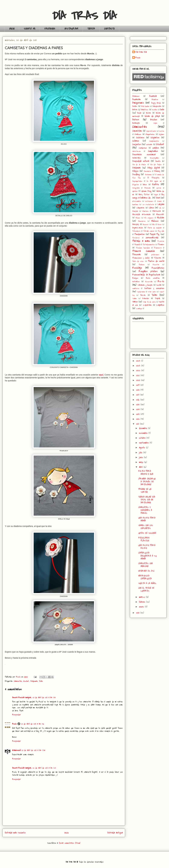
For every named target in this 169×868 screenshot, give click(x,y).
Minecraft (160, 214)
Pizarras (161, 241)
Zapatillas (147, 305)
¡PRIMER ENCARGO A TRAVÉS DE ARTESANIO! (147, 482)
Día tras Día (141, 52)
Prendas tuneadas (143, 248)
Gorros (135, 191)
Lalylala (161, 204)
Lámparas (140, 208)
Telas (41, 681)
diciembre (143, 428)
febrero (143, 602)
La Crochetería (148, 205)
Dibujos (135, 171)
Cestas (162, 131)
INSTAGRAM (71, 29)
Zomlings (139, 309)
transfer (146, 298)
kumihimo (135, 205)
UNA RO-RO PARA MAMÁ (147, 519)
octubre (143, 438)
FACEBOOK (50, 29)
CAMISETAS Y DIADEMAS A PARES (145, 510)
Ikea (158, 198)
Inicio (67, 833)
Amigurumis (138, 103)
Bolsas (149, 113)
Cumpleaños (153, 151)
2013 (138, 414)
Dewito (158, 161)
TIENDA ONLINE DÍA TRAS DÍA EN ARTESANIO (147, 500)
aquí (101, 375)
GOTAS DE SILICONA (147, 533)
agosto (142, 448)
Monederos (142, 221)
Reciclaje (137, 268)
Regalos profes (148, 271)
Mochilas (161, 218)
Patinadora (136, 231)
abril (141, 467)
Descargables (154, 158)
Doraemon (148, 175)
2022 (139, 370)
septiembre (144, 443)
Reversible (149, 282)
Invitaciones (149, 201)
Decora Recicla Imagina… (22, 697)
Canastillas (137, 131)
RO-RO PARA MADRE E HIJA (146, 473)
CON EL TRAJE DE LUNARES (146, 589)
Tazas (143, 295)
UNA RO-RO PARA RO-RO (147, 547)
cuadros (156, 148)
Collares (136, 141)
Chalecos (138, 134)
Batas (135, 110)
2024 (139, 361)
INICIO (12, 29)
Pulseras (158, 258)
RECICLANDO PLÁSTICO (144, 539)
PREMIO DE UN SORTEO (145, 491)
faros (145, 185)
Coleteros (140, 138)
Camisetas (18, 681)
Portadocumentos (149, 245)
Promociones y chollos (141, 258)
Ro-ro (161, 281)
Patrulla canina (149, 231)
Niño (153, 225)
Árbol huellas (145, 106)
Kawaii (159, 201)
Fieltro (155, 184)
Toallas (135, 299)
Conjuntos (137, 144)
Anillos (135, 106)
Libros (151, 208)
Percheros (136, 238)
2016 (138, 400)
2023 (139, 366)
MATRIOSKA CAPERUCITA (145, 577)
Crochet (26, 681)
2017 (138, 395)
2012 (138, 419)
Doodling (136, 174)
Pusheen (142, 265)
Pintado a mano (141, 241)
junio (141, 457)
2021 (138, 375)
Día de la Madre (139, 165)
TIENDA (91, 29)
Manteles (146, 211)
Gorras (159, 188)
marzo (142, 597)
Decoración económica (144, 154)
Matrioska (157, 211)
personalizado (152, 238)
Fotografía (136, 188)
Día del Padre (156, 165)
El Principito (153, 178)
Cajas (155, 123)
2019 (138, 385)
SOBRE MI (29, 29)
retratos (136, 282)
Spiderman (141, 292)
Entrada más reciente (15, 833)
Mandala (135, 211)
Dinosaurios (147, 171)
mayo (142, 462)
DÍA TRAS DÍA (85, 16)
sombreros (136, 289)
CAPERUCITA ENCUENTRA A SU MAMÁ (147, 556)
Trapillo (158, 298)
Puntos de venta (156, 261)
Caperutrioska (151, 131)
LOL (160, 208)
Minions (138, 218)
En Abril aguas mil (154, 181)
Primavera (158, 248)
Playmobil (137, 245)
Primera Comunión (144, 251)
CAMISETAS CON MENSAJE (146, 565)
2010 (138, 613)
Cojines (161, 134)
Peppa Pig (155, 234)
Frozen (147, 188)
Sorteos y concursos (154, 288)
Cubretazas (136, 151)
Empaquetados (137, 181)
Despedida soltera (141, 161)
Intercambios (137, 201)
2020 (139, 380)
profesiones (155, 255)
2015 (138, 405)
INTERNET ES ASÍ (146, 571)
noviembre (144, 433)
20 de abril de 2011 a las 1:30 (44, 697)
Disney (157, 171)
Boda (139, 113)
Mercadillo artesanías (142, 214)
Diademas (34, 681)
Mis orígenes (149, 218)
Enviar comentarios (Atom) (70, 843)
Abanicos (136, 96)
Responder (16, 715)
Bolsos (136, 119)
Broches (154, 120)
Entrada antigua (115, 833)
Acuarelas (136, 99)
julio (141, 453)
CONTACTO (109, 29)
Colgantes (155, 138)
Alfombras (155, 100)
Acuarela (153, 96)
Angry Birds (156, 103)
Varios (135, 302)
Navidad (136, 224)
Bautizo (145, 110)
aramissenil (16, 750)
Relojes (135, 278)
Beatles (155, 110)
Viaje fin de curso (149, 302)
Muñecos (155, 221)
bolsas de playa (152, 116)
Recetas (156, 265)
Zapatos (160, 305)
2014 (138, 409)
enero (142, 607)
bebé (162, 110)
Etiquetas (136, 185)
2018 (138, 390)
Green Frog (146, 191)
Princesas (136, 254)
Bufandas (136, 123)
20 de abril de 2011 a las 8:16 (33, 724)
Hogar (156, 195)
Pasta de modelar (155, 228)
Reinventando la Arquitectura (146, 275)
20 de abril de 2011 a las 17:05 (33, 750)
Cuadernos (143, 148)
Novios (160, 225)
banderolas (157, 106)
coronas (149, 144)
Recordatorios (158, 268)
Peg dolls (161, 231)
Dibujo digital (154, 168)
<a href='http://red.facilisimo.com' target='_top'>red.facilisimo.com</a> (149, 77)
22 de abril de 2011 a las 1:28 (44, 768)
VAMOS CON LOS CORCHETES (146, 527)
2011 (138, 424)
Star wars (152, 292)
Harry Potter (144, 195)
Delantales (137, 158)
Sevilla (159, 285)
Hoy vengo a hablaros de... (148, 196)
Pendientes (140, 234)
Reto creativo (153, 278)
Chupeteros (150, 134)
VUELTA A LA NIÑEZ (147, 583)
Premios (161, 244)
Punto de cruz (138, 261)
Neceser (146, 225)
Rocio (14, 724)
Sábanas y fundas (145, 285)
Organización (138, 228)
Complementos (154, 141)
